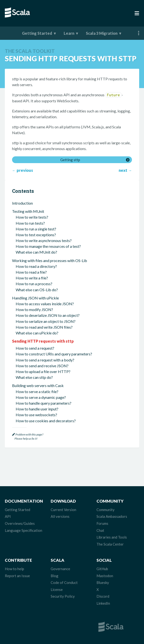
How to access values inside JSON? (45, 304)
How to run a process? (34, 284)
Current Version (63, 510)
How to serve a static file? (37, 391)
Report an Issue (17, 576)
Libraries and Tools (112, 537)
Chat (100, 530)
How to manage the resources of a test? (48, 246)
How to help (14, 569)
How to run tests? (30, 223)
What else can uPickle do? (37, 333)
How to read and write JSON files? (44, 327)
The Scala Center (110, 544)
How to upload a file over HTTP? (43, 371)
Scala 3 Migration (102, 33)
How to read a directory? (36, 266)
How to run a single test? (36, 229)
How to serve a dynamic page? (41, 397)
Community (106, 510)
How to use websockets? (36, 415)
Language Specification (24, 530)
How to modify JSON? (34, 309)
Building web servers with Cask (38, 385)
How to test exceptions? (36, 235)
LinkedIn (103, 603)
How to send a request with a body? (45, 360)
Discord (103, 596)
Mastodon (105, 576)
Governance (60, 569)
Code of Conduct (64, 582)
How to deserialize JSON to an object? (48, 315)
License (57, 589)
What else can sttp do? (34, 377)
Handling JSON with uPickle (35, 298)
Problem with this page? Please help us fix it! (28, 437)
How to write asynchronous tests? (44, 240)
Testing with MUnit (28, 211)
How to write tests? (32, 217)
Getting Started (37, 33)
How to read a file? (31, 272)
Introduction (22, 203)
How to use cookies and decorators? (46, 421)
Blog (55, 576)
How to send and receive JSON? (42, 366)
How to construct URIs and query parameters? (54, 354)
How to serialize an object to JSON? (46, 321)
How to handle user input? (37, 409)
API (8, 516)
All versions (60, 516)
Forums (102, 523)
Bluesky (103, 582)
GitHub (102, 569)
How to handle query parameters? (44, 403)
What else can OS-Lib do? (37, 290)
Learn (69, 33)
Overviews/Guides (20, 523)
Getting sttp (70, 160)
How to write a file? (32, 278)
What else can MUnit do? (36, 252)
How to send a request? (35, 348)
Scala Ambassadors (112, 516)
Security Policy (63, 596)
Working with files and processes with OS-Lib (50, 260)
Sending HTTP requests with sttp (43, 341)
